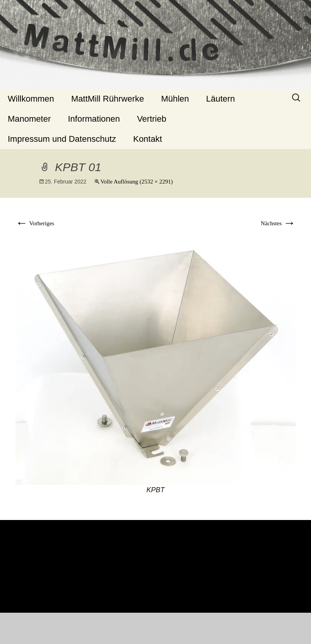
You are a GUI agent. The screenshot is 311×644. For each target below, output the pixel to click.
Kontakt (148, 139)
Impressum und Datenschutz (62, 139)
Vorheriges (35, 223)
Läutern (221, 99)
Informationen (94, 119)
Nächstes (278, 223)
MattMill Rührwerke (108, 99)
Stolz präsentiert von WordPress (156, 629)
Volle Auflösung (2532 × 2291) (136, 182)
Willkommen (31, 99)
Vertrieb (152, 119)
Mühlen (175, 99)
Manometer (29, 119)
